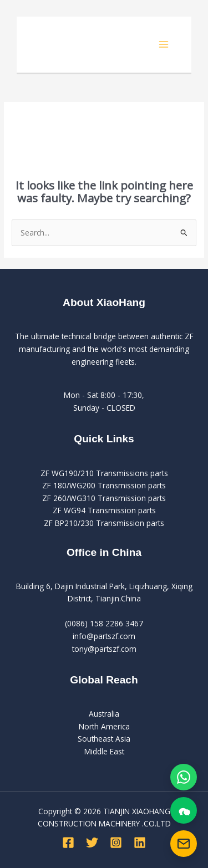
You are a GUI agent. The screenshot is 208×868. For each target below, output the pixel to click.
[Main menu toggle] (164, 45)
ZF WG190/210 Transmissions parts (104, 473)
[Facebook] (68, 843)
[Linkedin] (140, 843)
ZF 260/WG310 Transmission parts (104, 498)
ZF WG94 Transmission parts (104, 510)
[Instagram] (116, 843)
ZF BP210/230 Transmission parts (104, 523)
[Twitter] (92, 843)
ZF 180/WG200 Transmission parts (104, 485)
